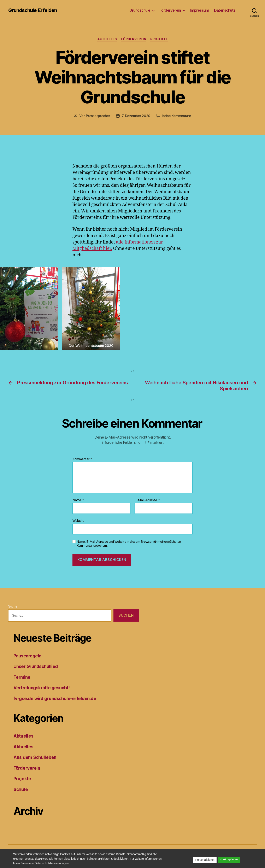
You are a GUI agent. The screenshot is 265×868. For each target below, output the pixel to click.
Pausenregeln (27, 656)
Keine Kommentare (177, 116)
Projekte (159, 39)
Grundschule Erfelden (33, 10)
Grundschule (140, 10)
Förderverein (170, 10)
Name (78, 500)
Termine (22, 677)
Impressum (200, 10)
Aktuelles (107, 39)
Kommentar (82, 459)
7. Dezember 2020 (136, 116)
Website (78, 521)
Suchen (126, 615)
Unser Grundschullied (36, 666)
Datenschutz (225, 10)
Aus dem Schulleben (35, 757)
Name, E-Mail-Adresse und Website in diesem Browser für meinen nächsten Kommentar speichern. (129, 544)
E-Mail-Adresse (147, 500)
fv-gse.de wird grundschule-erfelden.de (55, 699)
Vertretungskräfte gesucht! (42, 688)
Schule (21, 789)
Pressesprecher (98, 116)
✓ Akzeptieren (229, 859)
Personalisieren (205, 860)
